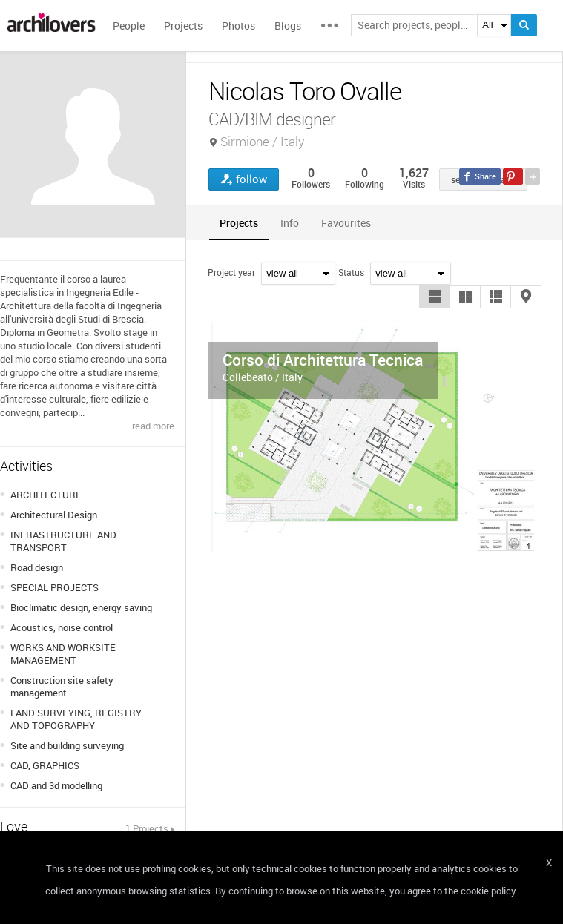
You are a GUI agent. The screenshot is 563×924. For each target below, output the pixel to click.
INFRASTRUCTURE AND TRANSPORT (63, 541)
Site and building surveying (67, 745)
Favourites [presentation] (346, 223)
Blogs (288, 26)
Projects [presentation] (239, 223)
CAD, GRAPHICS (45, 765)
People (129, 26)
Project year (231, 272)
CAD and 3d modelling (56, 785)
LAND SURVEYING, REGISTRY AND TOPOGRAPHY (76, 719)
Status (351, 272)
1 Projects (147, 828)
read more (153, 426)
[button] (435, 297)
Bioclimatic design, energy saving (81, 607)
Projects (183, 26)
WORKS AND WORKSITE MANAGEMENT (63, 654)
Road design (37, 567)
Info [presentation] (290, 223)
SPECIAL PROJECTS (55, 587)
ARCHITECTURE (46, 495)
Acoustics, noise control (62, 627)
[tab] (239, 223)
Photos (238, 26)
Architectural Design (54, 515)
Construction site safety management (62, 686)
